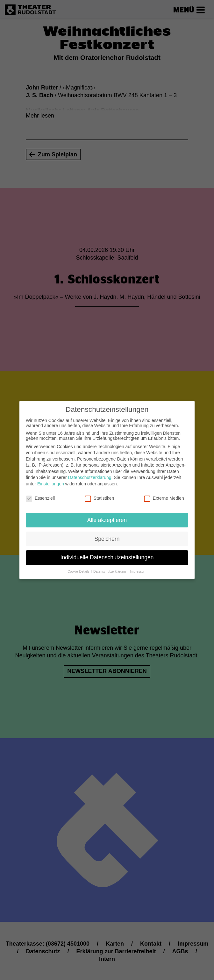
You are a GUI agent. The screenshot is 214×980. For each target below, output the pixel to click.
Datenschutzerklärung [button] (110, 568)
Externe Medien (164, 495)
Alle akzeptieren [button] (107, 516)
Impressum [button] (138, 568)
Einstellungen (51, 480)
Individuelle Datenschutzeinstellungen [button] (107, 554)
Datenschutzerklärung (89, 474)
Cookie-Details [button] (79, 568)
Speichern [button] (107, 535)
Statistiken (100, 495)
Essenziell (40, 495)
